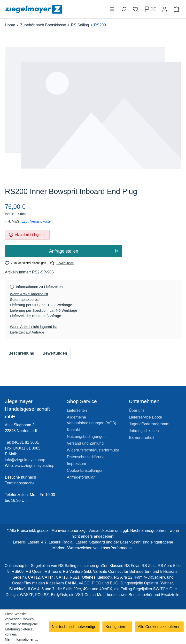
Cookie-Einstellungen (85, 470)
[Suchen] (124, 9)
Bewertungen (62, 263)
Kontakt (73, 430)
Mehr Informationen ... (21, 639)
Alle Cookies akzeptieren (159, 627)
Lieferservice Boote (145, 417)
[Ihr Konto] (165, 9)
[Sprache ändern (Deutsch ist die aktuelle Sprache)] (150, 9)
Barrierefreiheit (142, 438)
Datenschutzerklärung (86, 457)
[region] (93, 113)
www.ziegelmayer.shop (35, 466)
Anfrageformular (81, 477)
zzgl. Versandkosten (37, 221)
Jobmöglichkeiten (144, 431)
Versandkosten (101, 531)
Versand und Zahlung (85, 443)
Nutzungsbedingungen (86, 437)
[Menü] (112, 9)
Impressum (76, 464)
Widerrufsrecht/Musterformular (93, 450)
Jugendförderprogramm (149, 424)
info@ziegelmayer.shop (25, 460)
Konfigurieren (117, 627)
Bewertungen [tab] (55, 353)
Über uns (137, 410)
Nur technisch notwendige (74, 627)
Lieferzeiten (77, 410)
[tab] (21, 353)
